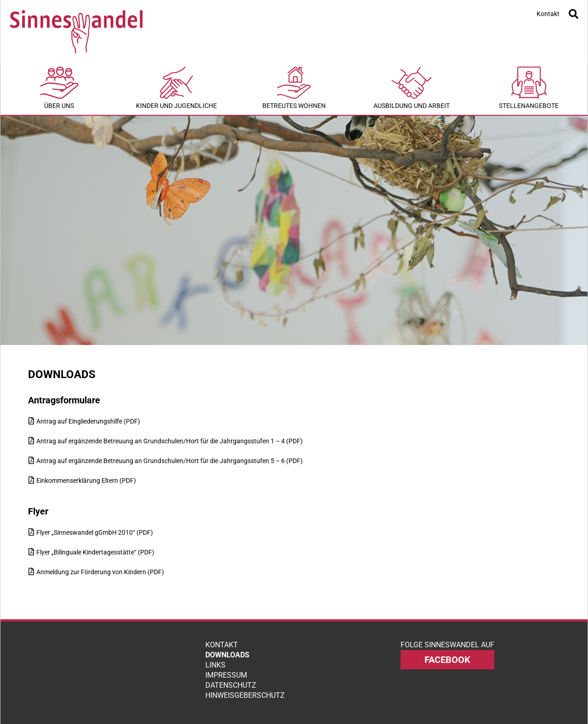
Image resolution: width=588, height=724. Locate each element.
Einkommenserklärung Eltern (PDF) (86, 481)
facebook (447, 660)
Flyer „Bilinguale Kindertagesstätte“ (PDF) (95, 552)
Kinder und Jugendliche (177, 88)
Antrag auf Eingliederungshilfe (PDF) (88, 421)
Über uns (59, 88)
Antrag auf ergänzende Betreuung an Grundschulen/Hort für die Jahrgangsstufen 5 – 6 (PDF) (170, 461)
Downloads (227, 655)
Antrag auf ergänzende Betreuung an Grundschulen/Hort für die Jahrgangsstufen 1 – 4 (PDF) (170, 441)
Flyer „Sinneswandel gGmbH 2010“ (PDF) (95, 532)
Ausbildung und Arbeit (412, 88)
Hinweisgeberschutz (245, 695)
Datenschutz (231, 685)
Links (215, 665)
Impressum (226, 675)
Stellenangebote (529, 88)
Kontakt (548, 14)
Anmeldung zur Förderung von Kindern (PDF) (100, 572)
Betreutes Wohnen (294, 88)
